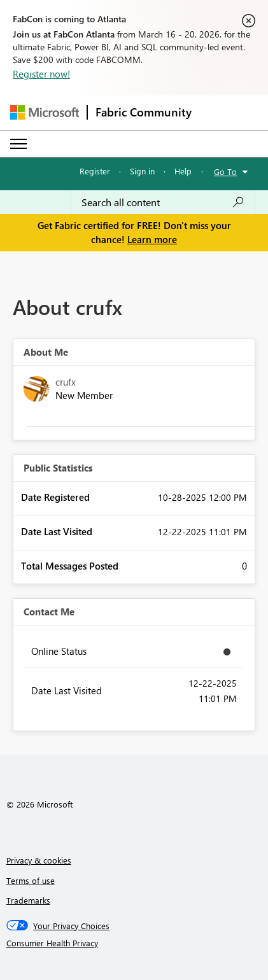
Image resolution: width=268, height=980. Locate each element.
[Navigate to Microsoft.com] (45, 112)
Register (95, 171)
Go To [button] (225, 171)
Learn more (152, 239)
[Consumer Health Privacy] (134, 943)
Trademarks (28, 900)
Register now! (41, 74)
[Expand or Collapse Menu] (18, 144)
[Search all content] (163, 202)
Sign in (142, 171)
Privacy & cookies (39, 860)
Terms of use (31, 880)
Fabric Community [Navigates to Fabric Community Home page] (144, 112)
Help (183, 171)
